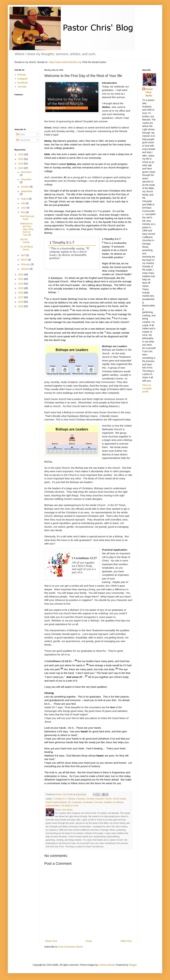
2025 (21, 159)
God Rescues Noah (27, 218)
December (26, 172)
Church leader (119, 799)
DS (69, 802)
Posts (21, 134)
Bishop (72, 799)
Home (89, 941)
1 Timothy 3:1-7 (60, 799)
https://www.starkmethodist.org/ (65, 62)
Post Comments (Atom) (71, 947)
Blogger (133, 965)
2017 (21, 297)
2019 (21, 288)
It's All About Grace (27, 248)
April (23, 255)
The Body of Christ (70, 806)
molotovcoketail (107, 965)
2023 (21, 168)
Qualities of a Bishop (114, 802)
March (24, 260)
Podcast (22, 75)
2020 (21, 284)
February (26, 264)
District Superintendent (56, 802)
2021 (21, 279)
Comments (23, 140)
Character (81, 799)
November (26, 179)
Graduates (77, 802)
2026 (21, 154)
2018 (21, 293)
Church (108, 799)
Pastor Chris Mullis (149, 92)
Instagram (23, 79)
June (24, 208)
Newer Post (51, 941)
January (25, 269)
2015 (21, 306)
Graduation (88, 802)
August (25, 199)
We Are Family (25, 241)
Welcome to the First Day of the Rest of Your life (27, 229)
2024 (21, 164)
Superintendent (53, 806)
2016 (21, 302)
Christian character (95, 799)
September (26, 191)
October (25, 187)
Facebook (22, 83)
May (23, 212)
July (23, 203)
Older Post (126, 941)
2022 (21, 274)
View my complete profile (147, 388)
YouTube (22, 87)
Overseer (99, 802)
